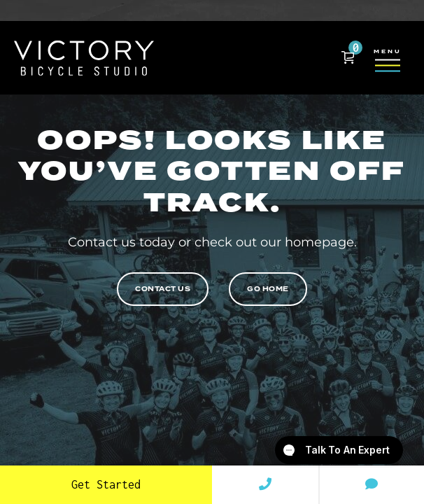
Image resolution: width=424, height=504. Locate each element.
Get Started (106, 484)
